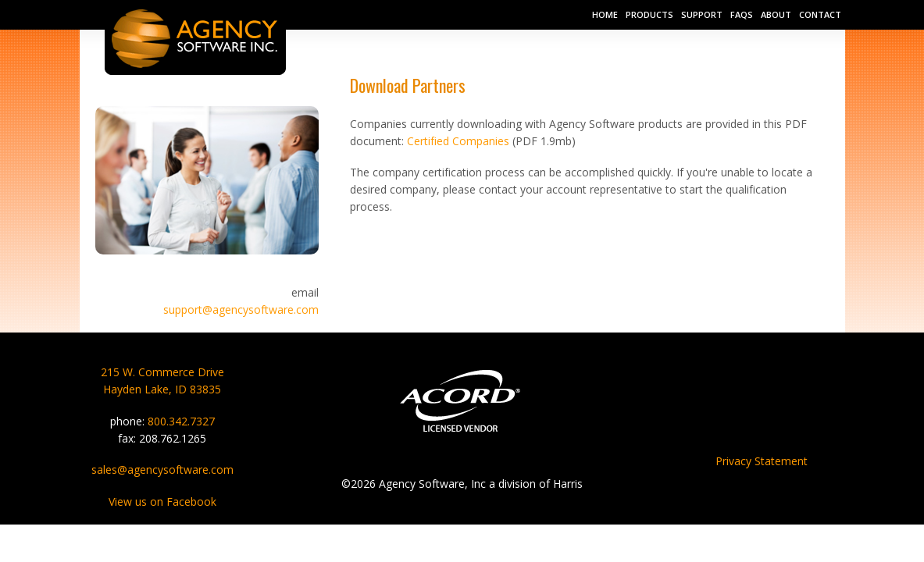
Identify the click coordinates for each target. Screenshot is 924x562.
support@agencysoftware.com (241, 309)
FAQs (742, 14)
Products (649, 14)
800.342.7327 (181, 421)
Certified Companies (458, 141)
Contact (820, 14)
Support (702, 14)
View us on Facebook (162, 502)
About (776, 14)
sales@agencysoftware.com (162, 470)
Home (605, 14)
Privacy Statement (762, 461)
